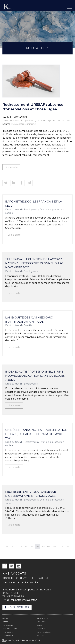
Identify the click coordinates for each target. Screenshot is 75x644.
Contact (40, 625)
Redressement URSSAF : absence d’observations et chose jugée (31, 494)
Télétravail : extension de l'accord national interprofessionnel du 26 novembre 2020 (34, 263)
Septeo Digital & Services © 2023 (21, 641)
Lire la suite (11, 167)
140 (26, 546)
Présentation (42, 618)
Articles (40, 635)
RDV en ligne (19, 566)
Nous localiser (19, 607)
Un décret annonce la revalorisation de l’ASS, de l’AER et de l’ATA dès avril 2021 (36, 434)
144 (49, 546)
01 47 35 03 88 (16, 596)
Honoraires (42, 629)
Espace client (8, 635)
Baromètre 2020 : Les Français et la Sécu (34, 204)
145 (54, 546)
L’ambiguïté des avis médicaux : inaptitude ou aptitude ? (30, 320)
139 (21, 546)
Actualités (41, 622)
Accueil (5, 618)
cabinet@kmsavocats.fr (24, 600)
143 (43, 546)
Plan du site (8, 632)
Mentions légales (44, 632)
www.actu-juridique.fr (24, 124)
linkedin (12, 566)
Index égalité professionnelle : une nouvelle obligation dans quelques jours (35, 376)
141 (32, 546)
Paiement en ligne (10, 629)
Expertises (7, 622)
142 (37, 546)
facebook (5, 566)
